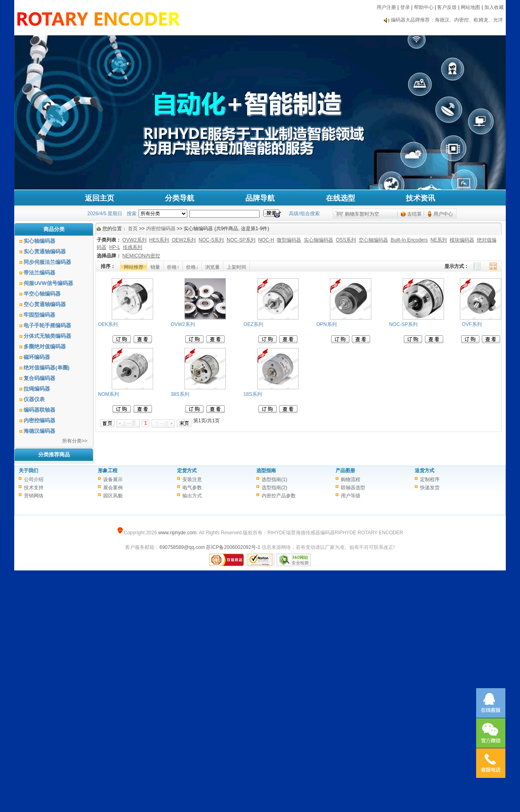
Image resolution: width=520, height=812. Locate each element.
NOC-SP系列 (404, 324)
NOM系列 (108, 394)
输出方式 (192, 496)
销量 (155, 267)
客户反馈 (447, 7)
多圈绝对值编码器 (45, 347)
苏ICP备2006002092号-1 (233, 547)
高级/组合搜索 (304, 214)
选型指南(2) (274, 488)
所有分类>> (75, 441)
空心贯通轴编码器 (45, 304)
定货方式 (187, 471)
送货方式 (425, 471)
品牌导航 (260, 198)
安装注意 (192, 479)
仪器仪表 (34, 399)
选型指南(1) (274, 479)
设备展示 (113, 479)
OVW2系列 (183, 324)
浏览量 (212, 267)
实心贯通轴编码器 (45, 252)
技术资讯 (420, 198)
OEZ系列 (253, 324)
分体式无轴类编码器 (47, 336)
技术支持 (34, 488)
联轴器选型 (353, 488)
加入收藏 (494, 7)
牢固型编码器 (39, 315)
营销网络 (34, 496)
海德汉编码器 (39, 431)
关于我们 (28, 471)
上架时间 (236, 267)
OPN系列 (327, 324)
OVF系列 (472, 324)
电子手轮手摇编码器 (47, 325)
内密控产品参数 (279, 496)
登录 (405, 7)
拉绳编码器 (37, 389)
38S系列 (180, 394)
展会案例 (113, 488)
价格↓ (192, 267)
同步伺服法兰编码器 (47, 262)
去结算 (414, 214)
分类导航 (180, 198)
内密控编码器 (39, 420)
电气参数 (192, 488)
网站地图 (470, 7)
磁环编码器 (37, 357)
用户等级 (351, 496)
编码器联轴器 (39, 410)
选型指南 (266, 471)
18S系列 (252, 394)
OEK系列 (108, 324)
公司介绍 (34, 479)
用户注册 (386, 7)
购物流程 (351, 479)
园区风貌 (113, 496)
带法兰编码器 (39, 273)
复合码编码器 (39, 378)
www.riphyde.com (177, 533)
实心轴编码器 (39, 241)
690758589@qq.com (182, 547)
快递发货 (430, 488)
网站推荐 (134, 267)
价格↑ (173, 267)
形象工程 (108, 471)
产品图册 (345, 471)
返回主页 (100, 198)
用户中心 (443, 214)
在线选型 (340, 198)
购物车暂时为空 (362, 214)
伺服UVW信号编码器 (48, 283)
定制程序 (430, 479)
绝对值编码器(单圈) (47, 368)
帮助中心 (424, 7)
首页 (133, 229)
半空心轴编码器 (42, 294)
